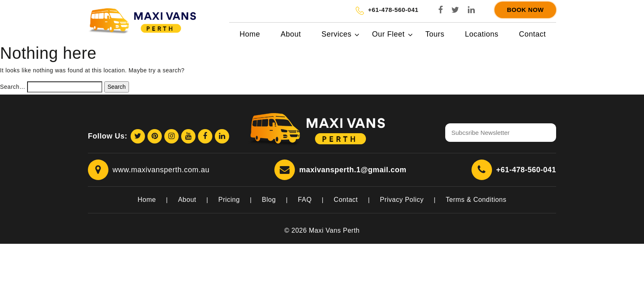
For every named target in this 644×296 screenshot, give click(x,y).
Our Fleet (389, 34)
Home (250, 34)
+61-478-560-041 (526, 170)
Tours (435, 34)
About (291, 34)
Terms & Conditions (476, 200)
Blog (269, 200)
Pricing (229, 200)
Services (337, 34)
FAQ (305, 200)
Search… (13, 87)
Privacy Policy (402, 200)
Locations (482, 34)
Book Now (525, 10)
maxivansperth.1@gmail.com (353, 170)
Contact (532, 34)
